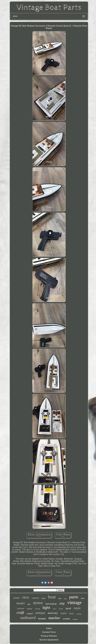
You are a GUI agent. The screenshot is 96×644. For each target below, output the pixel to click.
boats (72, 613)
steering (79, 614)
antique (40, 613)
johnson (21, 608)
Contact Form (49, 632)
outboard (28, 618)
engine (64, 613)
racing (37, 609)
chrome (30, 609)
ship (62, 603)
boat (52, 597)
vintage (74, 603)
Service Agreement (49, 640)
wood (16, 598)
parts (74, 597)
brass (61, 609)
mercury (53, 613)
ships (29, 604)
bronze (42, 619)
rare (83, 598)
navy (65, 599)
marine (54, 618)
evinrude (75, 619)
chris (25, 597)
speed (68, 608)
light (46, 608)
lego (60, 598)
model (20, 603)
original (30, 614)
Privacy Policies (49, 636)
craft (20, 612)
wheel (55, 609)
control (35, 598)
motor (38, 603)
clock (43, 598)
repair (77, 608)
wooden (66, 619)
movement (51, 604)
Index (49, 628)
